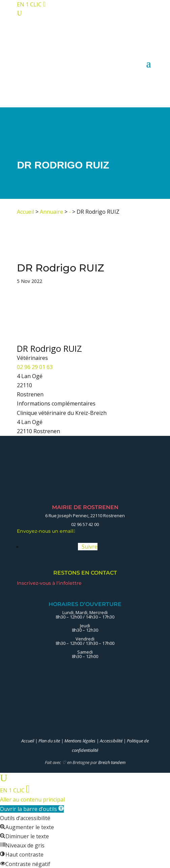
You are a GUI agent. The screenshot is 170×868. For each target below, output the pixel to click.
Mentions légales (80, 741)
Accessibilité (111, 741)
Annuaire (51, 212)
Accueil (25, 212)
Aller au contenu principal (32, 799)
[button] (32, 809)
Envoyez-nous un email (46, 531)
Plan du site (49, 741)
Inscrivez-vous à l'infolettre (50, 583)
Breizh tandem (112, 762)
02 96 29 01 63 (35, 367)
